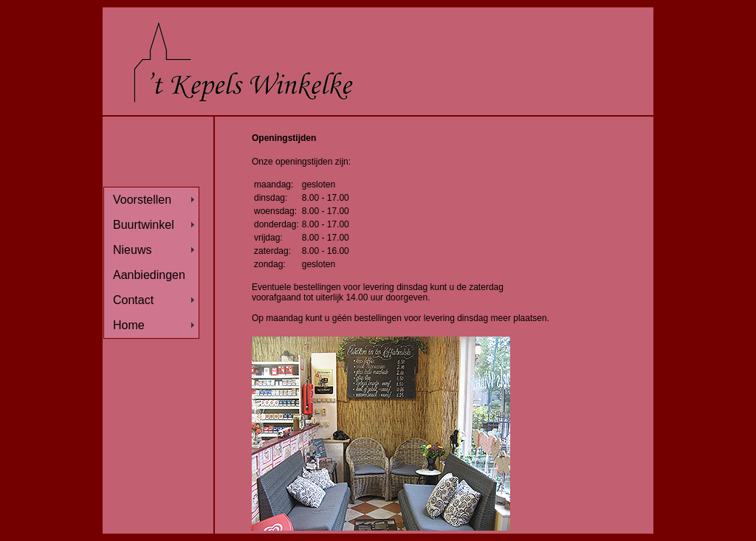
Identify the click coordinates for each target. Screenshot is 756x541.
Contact (133, 300)
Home (129, 325)
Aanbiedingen (149, 275)
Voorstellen (142, 200)
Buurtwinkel (144, 225)
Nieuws (132, 250)
